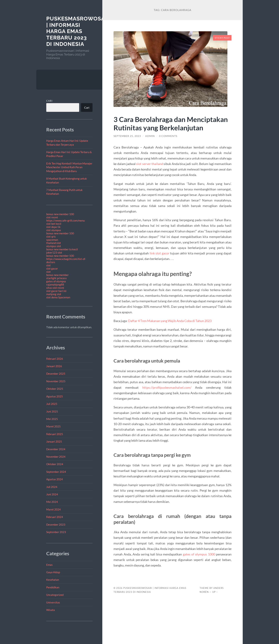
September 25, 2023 (127, 136)
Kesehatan (53, 580)
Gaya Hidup (53, 572)
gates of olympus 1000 (199, 554)
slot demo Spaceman (58, 297)
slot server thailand (150, 164)
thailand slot (54, 243)
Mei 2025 (52, 419)
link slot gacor (160, 253)
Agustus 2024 (55, 479)
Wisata (51, 610)
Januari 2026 (54, 366)
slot (48, 265)
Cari (49, 101)
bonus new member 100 (60, 214)
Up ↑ (215, 592)
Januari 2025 (54, 441)
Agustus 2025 (55, 396)
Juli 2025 (52, 404)
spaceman (52, 240)
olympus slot (54, 246)
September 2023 (56, 532)
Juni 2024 (52, 494)
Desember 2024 (56, 449)
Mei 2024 (52, 502)
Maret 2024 (53, 509)
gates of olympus (56, 281)
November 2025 (56, 381)
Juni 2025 (52, 411)
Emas (49, 565)
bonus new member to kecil (62, 249)
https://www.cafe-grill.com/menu (65, 220)
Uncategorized (55, 595)
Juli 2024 (52, 487)
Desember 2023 (56, 525)
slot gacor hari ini (56, 291)
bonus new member (57, 275)
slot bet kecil (54, 224)
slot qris (51, 236)
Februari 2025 (55, 434)
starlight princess (56, 278)
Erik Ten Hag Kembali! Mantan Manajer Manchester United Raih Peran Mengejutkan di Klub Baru (69, 167)
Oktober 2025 (55, 389)
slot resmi (52, 217)
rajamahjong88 (55, 284)
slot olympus (54, 230)
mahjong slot (54, 294)
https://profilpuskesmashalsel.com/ (167, 387)
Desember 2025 (56, 374)
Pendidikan (53, 587)
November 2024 (56, 457)
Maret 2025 (53, 426)
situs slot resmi (55, 288)
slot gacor (52, 268)
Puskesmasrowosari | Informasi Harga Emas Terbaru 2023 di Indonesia (78, 31)
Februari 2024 (55, 517)
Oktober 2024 (55, 464)
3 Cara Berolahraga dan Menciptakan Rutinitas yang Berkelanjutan (171, 123)
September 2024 (56, 472)
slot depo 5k (53, 227)
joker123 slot (54, 252)
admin (150, 136)
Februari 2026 (55, 359)
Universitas (53, 602)
